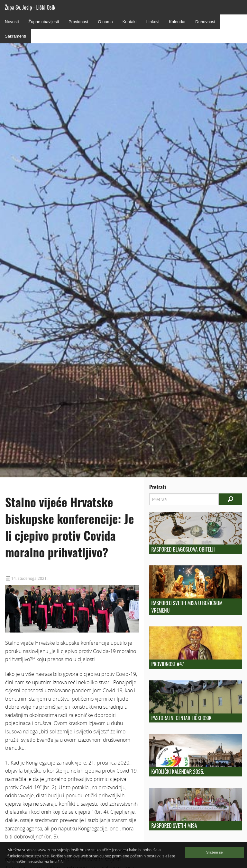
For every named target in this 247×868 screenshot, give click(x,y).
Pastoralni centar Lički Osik (181, 718)
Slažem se (214, 852)
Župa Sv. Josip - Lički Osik (30, 7)
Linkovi (153, 22)
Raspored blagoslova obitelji (183, 549)
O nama (105, 22)
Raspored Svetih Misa (174, 826)
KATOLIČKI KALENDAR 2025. (178, 772)
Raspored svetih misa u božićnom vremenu (187, 607)
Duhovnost (205, 22)
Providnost (78, 22)
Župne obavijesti (44, 22)
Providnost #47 (167, 664)
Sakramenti (15, 36)
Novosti (12, 22)
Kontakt (130, 22)
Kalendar (177, 22)
